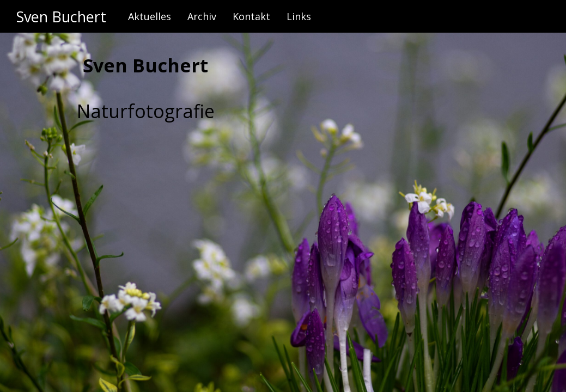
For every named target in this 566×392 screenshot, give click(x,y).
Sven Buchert (61, 17)
